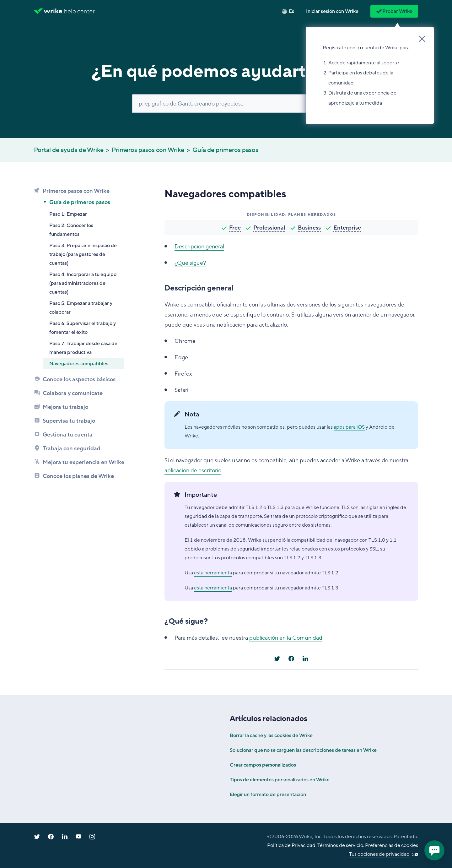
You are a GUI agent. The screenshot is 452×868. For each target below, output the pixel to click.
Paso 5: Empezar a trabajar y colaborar (81, 308)
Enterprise (347, 228)
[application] (434, 850)
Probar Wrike (394, 11)
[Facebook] (291, 659)
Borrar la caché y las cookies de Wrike (271, 735)
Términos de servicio (340, 845)
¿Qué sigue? (190, 263)
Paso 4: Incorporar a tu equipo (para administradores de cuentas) (83, 283)
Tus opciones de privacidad (379, 854)
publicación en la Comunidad (286, 638)
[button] (332, 11)
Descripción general (199, 247)
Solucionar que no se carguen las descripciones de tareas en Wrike (303, 750)
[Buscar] (226, 104)
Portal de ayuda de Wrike (69, 150)
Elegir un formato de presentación (268, 795)
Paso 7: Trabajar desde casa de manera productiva (83, 348)
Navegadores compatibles (79, 364)
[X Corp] (277, 659)
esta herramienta (213, 573)
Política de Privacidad (291, 845)
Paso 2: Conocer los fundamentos (71, 230)
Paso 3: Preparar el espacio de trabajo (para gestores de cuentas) (83, 254)
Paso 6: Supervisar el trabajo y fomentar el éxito (83, 328)
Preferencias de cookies (392, 845)
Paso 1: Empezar (68, 214)
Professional (269, 228)
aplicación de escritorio (193, 470)
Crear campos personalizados (263, 765)
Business (309, 228)
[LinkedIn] (305, 659)
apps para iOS (349, 427)
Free (235, 228)
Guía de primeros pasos (225, 150)
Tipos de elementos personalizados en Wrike (280, 780)
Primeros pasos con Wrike (148, 150)
